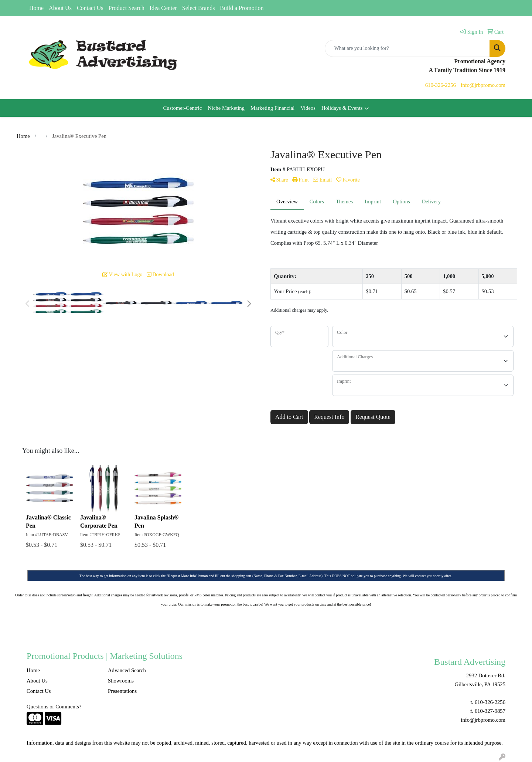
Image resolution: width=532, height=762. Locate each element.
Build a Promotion (242, 8)
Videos (308, 108)
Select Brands (198, 8)
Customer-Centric (183, 108)
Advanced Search (127, 670)
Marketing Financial (272, 108)
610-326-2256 (441, 85)
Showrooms (121, 681)
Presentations (122, 691)
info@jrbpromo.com (483, 85)
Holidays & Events (342, 108)
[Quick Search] (407, 48)
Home (36, 8)
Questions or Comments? (54, 707)
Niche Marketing (226, 108)
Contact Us (90, 8)
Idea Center (163, 8)
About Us (60, 8)
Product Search (126, 8)
